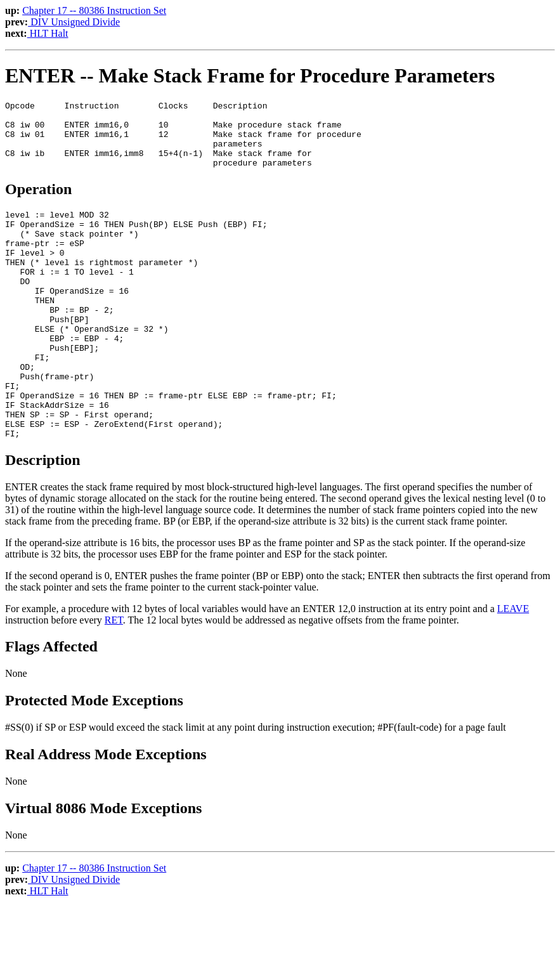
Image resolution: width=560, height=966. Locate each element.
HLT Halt (48, 33)
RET (114, 679)
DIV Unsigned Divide (74, 22)
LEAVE (513, 668)
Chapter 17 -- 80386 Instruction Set (94, 10)
